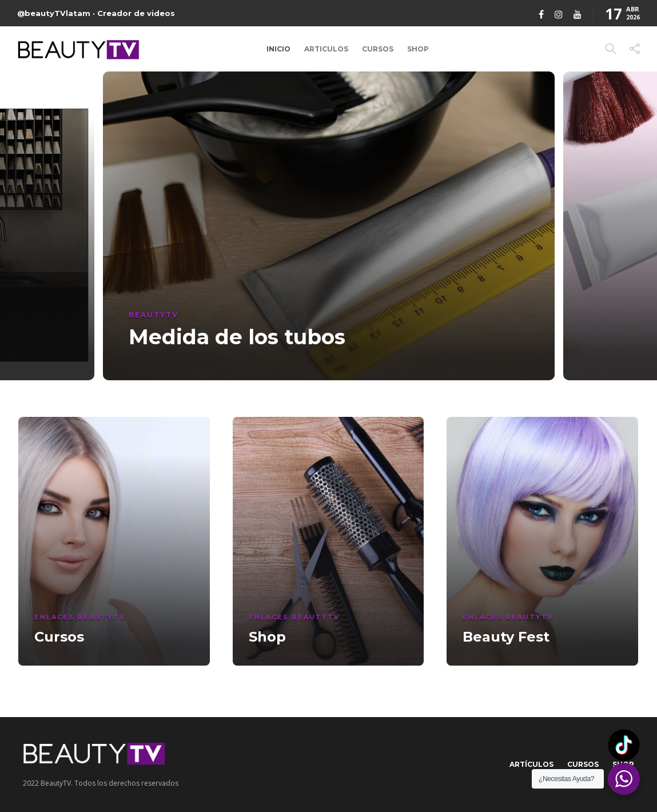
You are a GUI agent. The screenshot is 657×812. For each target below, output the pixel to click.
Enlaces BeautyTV (80, 617)
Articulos (326, 49)
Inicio (278, 49)
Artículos (531, 764)
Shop (418, 49)
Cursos (378, 49)
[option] (329, 226)
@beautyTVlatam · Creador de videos (96, 13)
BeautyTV (154, 315)
